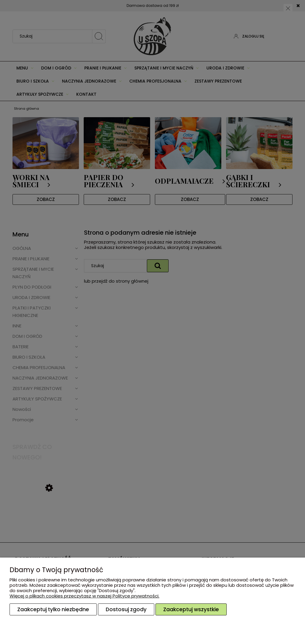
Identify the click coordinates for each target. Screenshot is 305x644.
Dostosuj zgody (126, 609)
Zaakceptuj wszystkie (191, 609)
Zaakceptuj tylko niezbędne (53, 609)
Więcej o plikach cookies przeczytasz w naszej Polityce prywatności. (84, 596)
